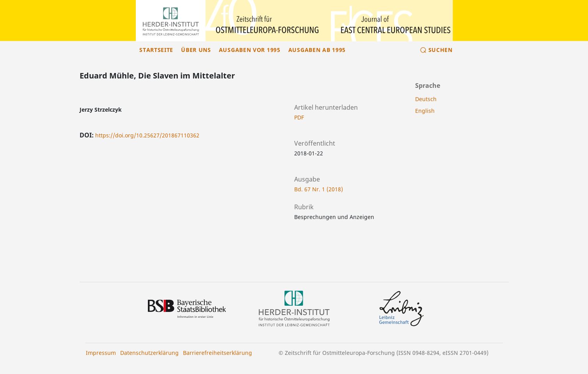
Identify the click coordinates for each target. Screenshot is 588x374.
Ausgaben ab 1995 (317, 50)
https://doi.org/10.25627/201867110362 (147, 135)
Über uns (196, 50)
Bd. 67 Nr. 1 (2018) (319, 189)
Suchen (441, 50)
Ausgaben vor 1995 (250, 50)
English (425, 111)
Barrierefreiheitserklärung (218, 353)
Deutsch (426, 99)
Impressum (101, 353)
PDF (299, 117)
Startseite (156, 50)
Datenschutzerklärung (149, 353)
